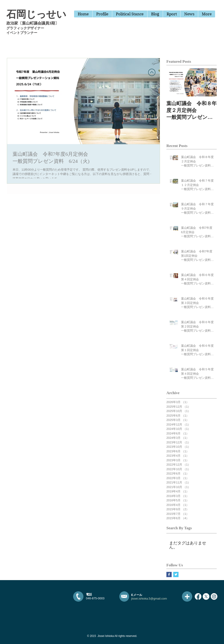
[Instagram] (214, 596)
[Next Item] (209, 82)
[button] (172, 14)
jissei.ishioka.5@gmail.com (149, 599)
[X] (206, 596)
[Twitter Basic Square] (176, 574)
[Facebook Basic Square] (169, 574)
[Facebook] (198, 596)
